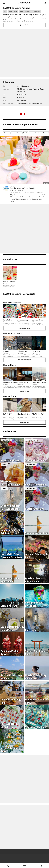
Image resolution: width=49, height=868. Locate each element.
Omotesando (37, 12)
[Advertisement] (24, 53)
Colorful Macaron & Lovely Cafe (28, 189)
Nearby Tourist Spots (24, 360)
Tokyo (21, 12)
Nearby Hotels (25, 391)
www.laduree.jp (22, 100)
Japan (10, 12)
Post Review (25, 25)
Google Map (21, 92)
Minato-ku (28, 12)
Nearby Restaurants (24, 328)
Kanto (16, 12)
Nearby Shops (24, 422)
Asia (5, 12)
